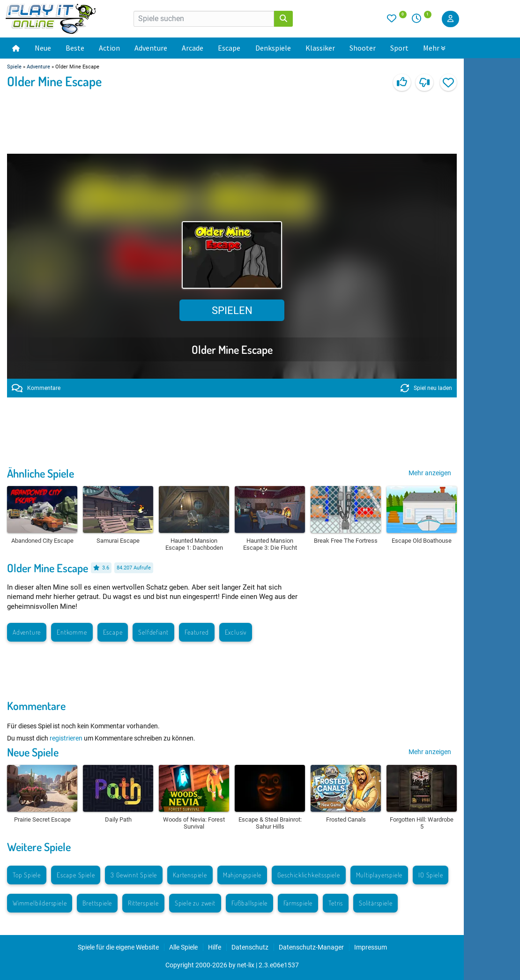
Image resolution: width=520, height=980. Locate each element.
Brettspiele (97, 903)
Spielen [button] (232, 310)
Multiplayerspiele (379, 875)
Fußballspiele (249, 903)
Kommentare (36, 388)
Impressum (371, 947)
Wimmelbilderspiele (40, 903)
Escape (229, 48)
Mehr (434, 48)
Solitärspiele (375, 903)
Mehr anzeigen (430, 473)
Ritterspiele (143, 903)
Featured (197, 632)
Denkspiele (273, 48)
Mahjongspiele (242, 875)
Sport (399, 48)
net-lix (246, 965)
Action (109, 48)
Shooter (363, 48)
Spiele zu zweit (195, 903)
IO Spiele (431, 875)
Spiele (14, 67)
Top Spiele (27, 875)
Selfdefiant (153, 632)
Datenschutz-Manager (311, 947)
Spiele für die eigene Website (118, 947)
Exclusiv (236, 632)
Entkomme (72, 632)
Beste (75, 48)
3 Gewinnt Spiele (134, 875)
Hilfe (215, 947)
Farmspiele (298, 903)
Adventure (151, 48)
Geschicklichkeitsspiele (308, 875)
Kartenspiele (190, 875)
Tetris (336, 903)
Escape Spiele (76, 875)
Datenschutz (250, 947)
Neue (43, 48)
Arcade (193, 48)
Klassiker (320, 48)
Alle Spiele (183, 947)
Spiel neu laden (426, 388)
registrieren (66, 738)
